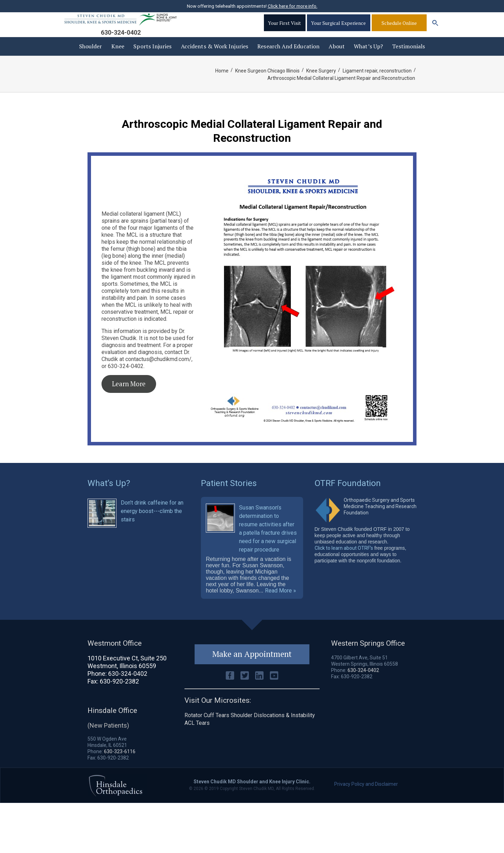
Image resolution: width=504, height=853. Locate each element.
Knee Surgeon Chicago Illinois (266, 81)
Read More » (281, 605)
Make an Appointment (252, 669)
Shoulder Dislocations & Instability (273, 730)
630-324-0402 (121, 39)
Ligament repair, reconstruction (377, 81)
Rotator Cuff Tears (207, 730)
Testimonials (408, 57)
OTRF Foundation (348, 493)
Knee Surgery (320, 81)
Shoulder (91, 57)
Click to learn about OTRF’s (344, 558)
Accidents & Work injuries (215, 57)
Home (220, 81)
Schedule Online (399, 30)
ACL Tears (197, 738)
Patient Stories (229, 493)
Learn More (129, 394)
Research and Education (288, 57)
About (337, 57)
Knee (118, 57)
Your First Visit (283, 30)
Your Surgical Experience (338, 30)
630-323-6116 (120, 766)
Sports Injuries (152, 57)
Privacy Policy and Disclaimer (366, 798)
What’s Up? (368, 57)
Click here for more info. (293, 6)
